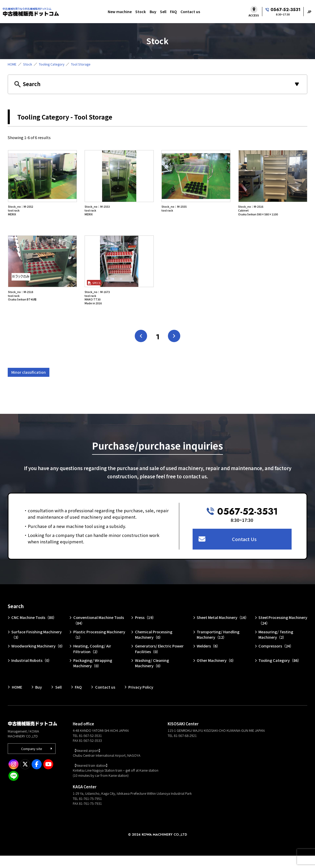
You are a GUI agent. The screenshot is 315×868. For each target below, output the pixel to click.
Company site (32, 761)
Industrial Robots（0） (32, 673)
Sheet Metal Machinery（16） (223, 629)
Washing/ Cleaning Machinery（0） (152, 675)
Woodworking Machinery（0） (34, 661)
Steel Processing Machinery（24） (283, 632)
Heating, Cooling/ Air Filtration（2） (92, 661)
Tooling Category (52, 64)
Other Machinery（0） (217, 673)
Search (16, 617)
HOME (12, 64)
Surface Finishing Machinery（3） (37, 646)
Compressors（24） (276, 658)
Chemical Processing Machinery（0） (154, 646)
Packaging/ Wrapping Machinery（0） (93, 675)
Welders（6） (209, 658)
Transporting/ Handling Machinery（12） (218, 646)
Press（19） (146, 629)
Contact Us (245, 550)
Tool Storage (82, 64)
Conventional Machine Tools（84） (99, 632)
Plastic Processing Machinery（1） (99, 646)
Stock (141, 12)
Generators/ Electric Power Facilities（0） (159, 661)
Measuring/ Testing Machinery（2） (276, 646)
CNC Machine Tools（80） (35, 629)
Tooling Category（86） (280, 673)
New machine (120, 12)
